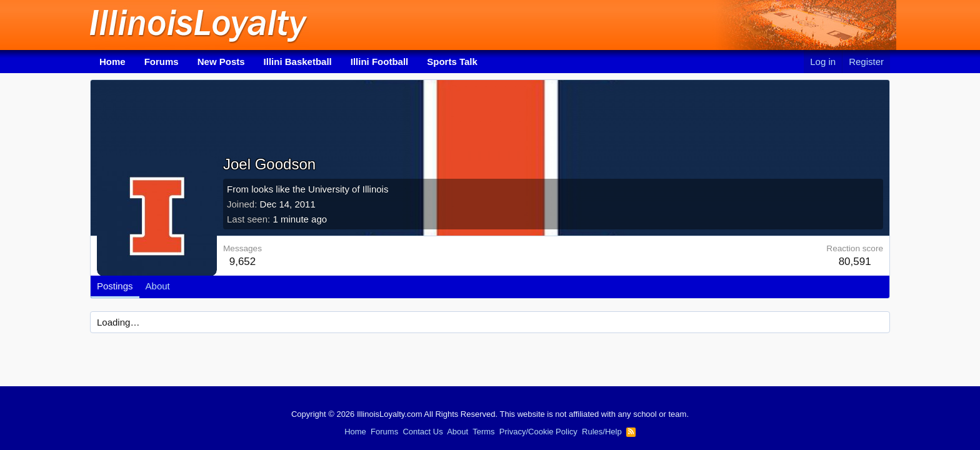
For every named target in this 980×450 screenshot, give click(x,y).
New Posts (221, 62)
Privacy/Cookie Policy (538, 432)
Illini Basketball (298, 62)
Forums (162, 62)
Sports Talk (452, 62)
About (457, 432)
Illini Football (380, 62)
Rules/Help (602, 432)
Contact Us (422, 432)
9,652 (243, 262)
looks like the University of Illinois (320, 189)
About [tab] (158, 286)
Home (112, 62)
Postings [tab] (115, 286)
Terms (483, 432)
